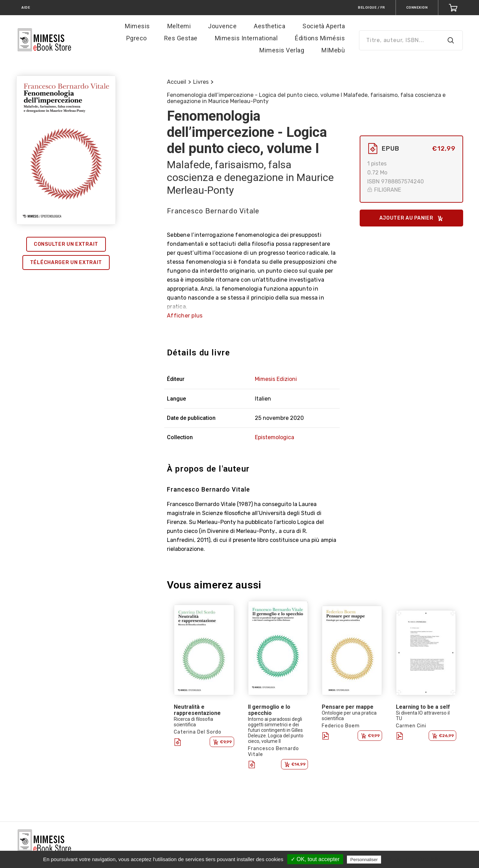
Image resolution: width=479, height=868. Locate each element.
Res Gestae (181, 38)
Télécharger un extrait (66, 263)
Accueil (177, 82)
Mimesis (137, 26)
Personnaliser (364, 860)
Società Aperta (324, 26)
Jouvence (222, 26)
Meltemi (179, 26)
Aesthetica (270, 26)
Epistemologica (275, 437)
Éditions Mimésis (320, 38)
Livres (201, 82)
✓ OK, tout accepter (315, 859)
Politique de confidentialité (413, 859)
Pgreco (137, 38)
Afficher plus (185, 316)
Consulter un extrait (66, 244)
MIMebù (333, 50)
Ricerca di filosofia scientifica (193, 722)
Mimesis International (246, 38)
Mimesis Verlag (282, 50)
